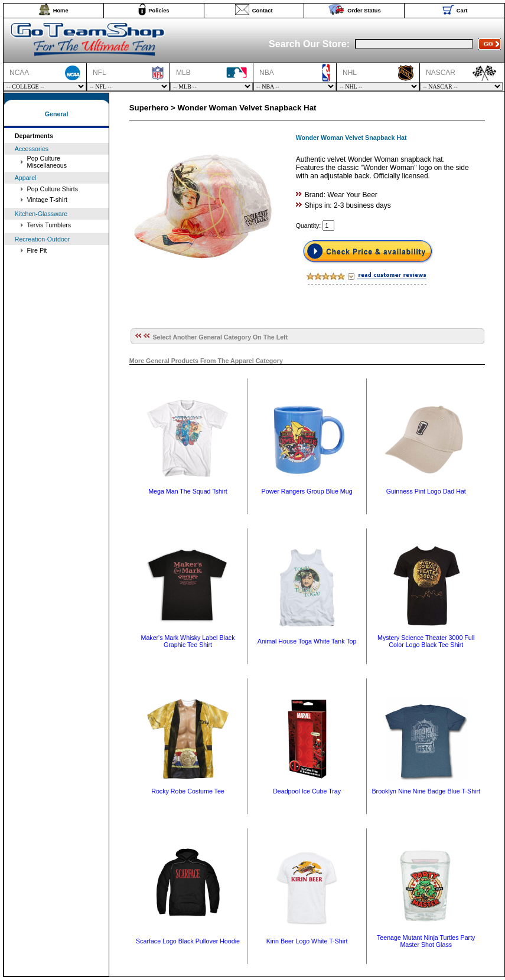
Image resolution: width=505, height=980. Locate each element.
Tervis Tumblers (49, 225)
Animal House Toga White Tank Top (307, 641)
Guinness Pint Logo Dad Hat (426, 491)
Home (61, 11)
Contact (263, 11)
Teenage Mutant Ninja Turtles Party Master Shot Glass (426, 941)
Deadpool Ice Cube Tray (307, 791)
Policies (159, 11)
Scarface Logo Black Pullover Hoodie (188, 941)
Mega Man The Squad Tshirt (188, 491)
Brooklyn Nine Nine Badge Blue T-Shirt (426, 791)
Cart (462, 11)
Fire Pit (37, 250)
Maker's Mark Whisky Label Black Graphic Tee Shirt (188, 641)
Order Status (364, 11)
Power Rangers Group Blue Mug (307, 491)
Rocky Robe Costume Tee (188, 791)
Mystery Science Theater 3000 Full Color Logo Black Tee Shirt (426, 641)
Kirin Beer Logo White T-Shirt (307, 941)
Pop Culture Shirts (53, 189)
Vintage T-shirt (47, 200)
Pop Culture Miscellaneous (47, 162)
